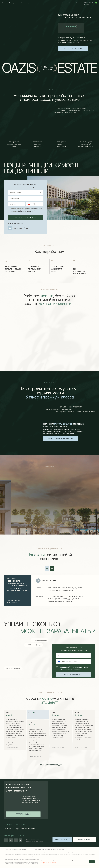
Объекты (4, 3)
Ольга (31, 722)
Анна (54, 713)
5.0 (62, 26)
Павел (77, 713)
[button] (73, 48)
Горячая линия (87, 4)
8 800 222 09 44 (89, 3)
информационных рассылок (26, 212)
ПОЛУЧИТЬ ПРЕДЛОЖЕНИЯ (25, 218)
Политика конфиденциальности (15, 849)
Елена (8, 713)
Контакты (79, 3)
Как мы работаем (14, 3)
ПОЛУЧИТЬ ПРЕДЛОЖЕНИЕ (74, 674)
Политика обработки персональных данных (49, 849)
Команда (65, 3)
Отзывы (72, 3)
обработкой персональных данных (29, 210)
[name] (16, 204)
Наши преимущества (27, 3)
